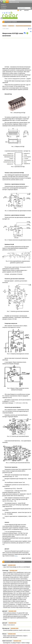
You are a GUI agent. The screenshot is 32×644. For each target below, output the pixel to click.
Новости (3, 5)
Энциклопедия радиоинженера (23, 26)
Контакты (4, 8)
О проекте (4, 6)
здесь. (16, 556)
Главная (4, 26)
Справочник (11, 26)
